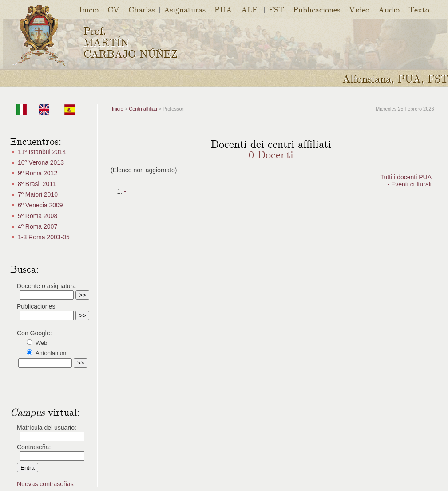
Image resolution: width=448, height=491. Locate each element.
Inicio (89, 9)
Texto (419, 9)
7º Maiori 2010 (38, 194)
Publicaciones (317, 9)
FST (276, 9)
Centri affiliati (143, 109)
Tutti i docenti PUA (406, 177)
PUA (223, 9)
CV (113, 9)
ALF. (250, 9)
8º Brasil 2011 (37, 184)
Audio (389, 9)
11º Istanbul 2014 (42, 152)
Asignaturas (185, 9)
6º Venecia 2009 (40, 205)
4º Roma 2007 (38, 226)
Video (359, 9)
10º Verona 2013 (41, 162)
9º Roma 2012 (38, 173)
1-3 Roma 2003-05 (44, 237)
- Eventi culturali (409, 184)
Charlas (142, 9)
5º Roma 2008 (38, 216)
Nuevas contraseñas (45, 484)
